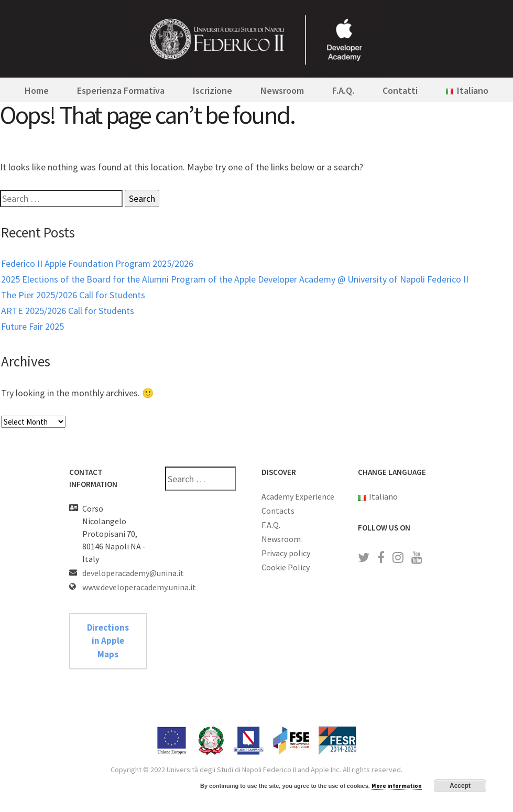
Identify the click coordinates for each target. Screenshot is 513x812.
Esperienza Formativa (121, 90)
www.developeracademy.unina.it (139, 587)
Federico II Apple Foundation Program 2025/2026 (97, 263)
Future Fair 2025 (32, 326)
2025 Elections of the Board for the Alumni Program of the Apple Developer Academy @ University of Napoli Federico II (235, 279)
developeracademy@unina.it (133, 573)
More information (397, 786)
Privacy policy (286, 553)
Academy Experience (298, 496)
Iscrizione (212, 90)
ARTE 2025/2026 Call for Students (68, 311)
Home (37, 90)
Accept (460, 786)
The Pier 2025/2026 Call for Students (73, 295)
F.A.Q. (343, 90)
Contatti (400, 90)
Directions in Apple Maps (108, 641)
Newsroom (282, 90)
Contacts (278, 511)
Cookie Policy (286, 567)
